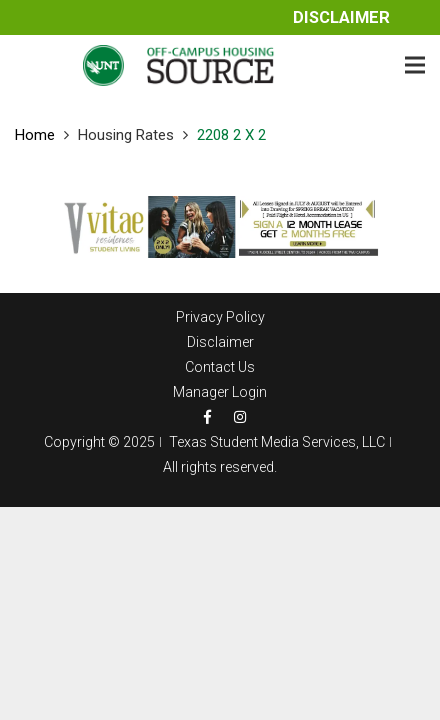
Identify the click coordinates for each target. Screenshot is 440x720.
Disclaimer (341, 17)
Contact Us (220, 367)
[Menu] (415, 65)
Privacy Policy (220, 317)
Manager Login (220, 392)
